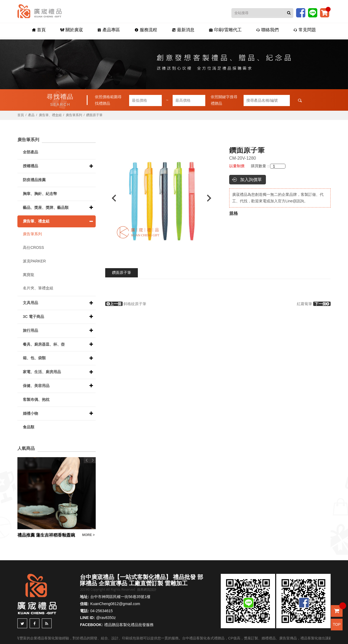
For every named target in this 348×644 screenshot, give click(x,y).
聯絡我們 (261, 30)
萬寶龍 (29, 275)
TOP (337, 624)
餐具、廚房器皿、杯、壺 (44, 344)
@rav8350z (106, 618)
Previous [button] (111, 198)
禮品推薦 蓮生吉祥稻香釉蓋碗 (46, 535)
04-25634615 (102, 611)
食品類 (29, 427)
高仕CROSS (33, 247)
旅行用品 (30, 330)
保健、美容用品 (36, 386)
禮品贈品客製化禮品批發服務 (129, 625)
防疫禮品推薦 (34, 180)
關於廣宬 (78, 30)
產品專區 (113, 30)
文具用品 (30, 303)
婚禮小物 (30, 413)
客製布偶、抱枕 (36, 400)
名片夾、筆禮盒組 (38, 288)
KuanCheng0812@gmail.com (115, 604)
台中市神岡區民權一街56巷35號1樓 (120, 597)
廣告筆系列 (74, 115)
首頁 (48, 30)
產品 (31, 115)
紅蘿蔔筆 (314, 304)
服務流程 (147, 30)
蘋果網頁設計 (147, 590)
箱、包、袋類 (34, 358)
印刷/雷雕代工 (221, 30)
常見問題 (295, 30)
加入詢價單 (251, 180)
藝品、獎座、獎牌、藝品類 (46, 208)
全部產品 (30, 152)
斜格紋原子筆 (126, 304)
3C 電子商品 (33, 317)
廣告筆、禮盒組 (50, 115)
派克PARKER (34, 261)
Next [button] (212, 198)
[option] (162, 198)
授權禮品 (30, 166)
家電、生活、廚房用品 (42, 372)
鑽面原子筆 (122, 273)
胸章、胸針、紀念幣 (40, 194)
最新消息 (182, 30)
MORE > (88, 535)
